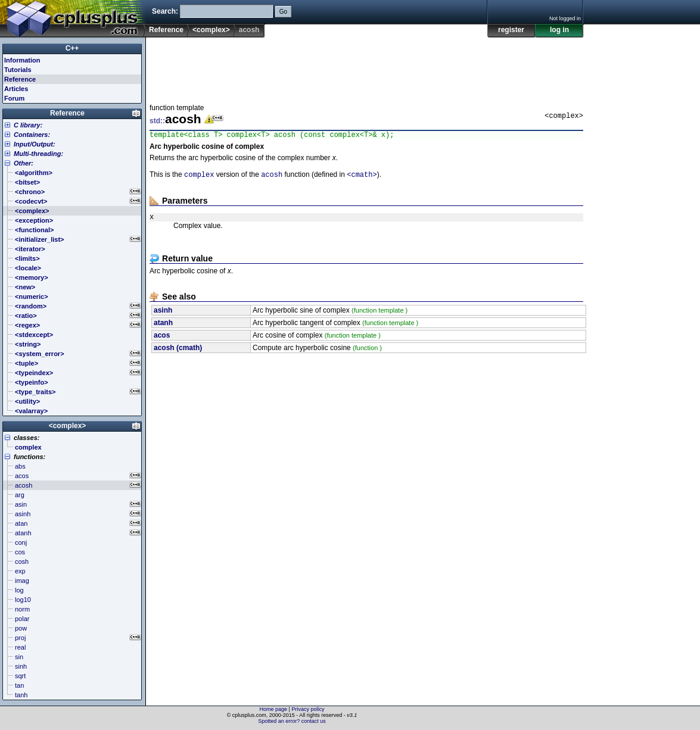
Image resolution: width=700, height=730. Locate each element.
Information (22, 60)
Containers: (32, 135)
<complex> (211, 30)
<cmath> (362, 177)
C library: (28, 125)
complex (199, 177)
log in (559, 30)
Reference (166, 30)
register (511, 30)
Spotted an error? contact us (292, 721)
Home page (274, 709)
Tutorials (18, 70)
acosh (272, 177)
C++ (72, 48)
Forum (14, 98)
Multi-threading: (38, 154)
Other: (24, 163)
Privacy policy (308, 709)
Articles (16, 89)
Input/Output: (35, 144)
